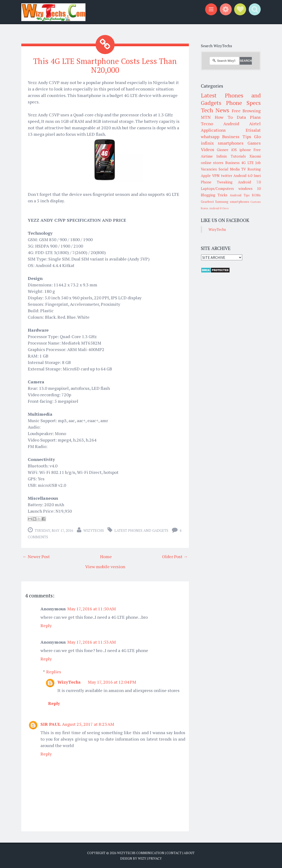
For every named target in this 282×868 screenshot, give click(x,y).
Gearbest (207, 202)
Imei (257, 176)
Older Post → (175, 556)
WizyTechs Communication (141, 853)
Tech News (215, 110)
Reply (46, 625)
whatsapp (210, 136)
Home (106, 556)
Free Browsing (246, 111)
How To (224, 117)
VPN (216, 176)
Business (232, 163)
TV (244, 169)
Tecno (207, 124)
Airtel (255, 124)
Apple (206, 176)
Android (231, 124)
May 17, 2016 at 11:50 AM (92, 609)
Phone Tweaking (217, 182)
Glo (257, 136)
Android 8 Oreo (219, 208)
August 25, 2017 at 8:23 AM (88, 724)
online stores (212, 163)
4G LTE (247, 163)
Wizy (142, 858)
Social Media (229, 169)
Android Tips (240, 195)
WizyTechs (94, 530)
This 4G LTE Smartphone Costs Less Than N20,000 (105, 65)
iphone (245, 150)
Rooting (254, 169)
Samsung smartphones (232, 202)
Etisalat (253, 130)
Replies (54, 672)
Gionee (223, 150)
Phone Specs (243, 103)
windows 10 (250, 188)
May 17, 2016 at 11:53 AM (92, 642)
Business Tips (237, 136)
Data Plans (249, 117)
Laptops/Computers (217, 188)
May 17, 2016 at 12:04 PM (112, 682)
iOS (234, 150)
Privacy (155, 858)
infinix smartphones (222, 143)
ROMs (256, 195)
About (189, 853)
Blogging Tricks (214, 195)
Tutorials (238, 156)
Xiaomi (255, 156)
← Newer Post (36, 556)
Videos (208, 149)
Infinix (222, 156)
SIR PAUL (51, 724)
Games (254, 143)
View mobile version (105, 567)
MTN (206, 117)
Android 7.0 (249, 182)
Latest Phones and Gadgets (141, 530)
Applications (213, 130)
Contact (174, 853)
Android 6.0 (243, 176)
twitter (227, 176)
